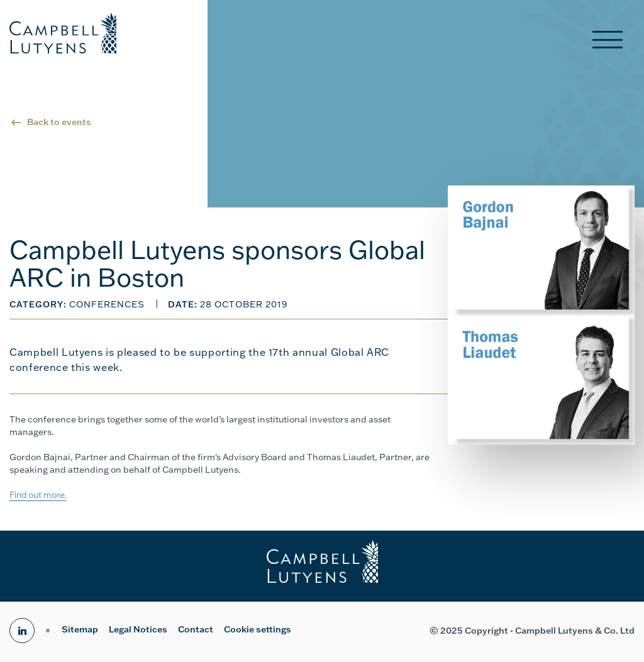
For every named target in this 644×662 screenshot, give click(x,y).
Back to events (59, 122)
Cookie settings (258, 629)
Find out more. (38, 495)
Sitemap (80, 629)
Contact (196, 629)
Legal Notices (138, 629)
